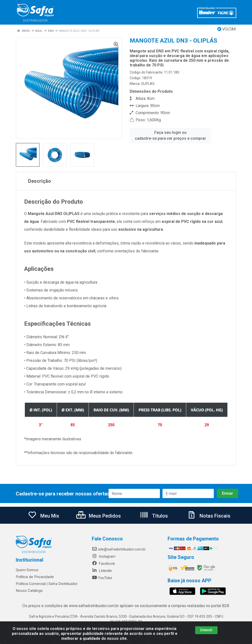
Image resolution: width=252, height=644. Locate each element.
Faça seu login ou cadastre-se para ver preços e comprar (170, 135)
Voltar (227, 29)
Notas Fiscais (209, 516)
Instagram (104, 556)
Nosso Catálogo (29, 591)
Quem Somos (27, 570)
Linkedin (102, 571)
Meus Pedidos (99, 516)
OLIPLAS (148, 84)
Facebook (103, 564)
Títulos (154, 516)
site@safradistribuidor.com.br (119, 549)
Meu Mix (43, 516)
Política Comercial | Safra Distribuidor (46, 584)
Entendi (206, 630)
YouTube (102, 578)
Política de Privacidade (34, 577)
